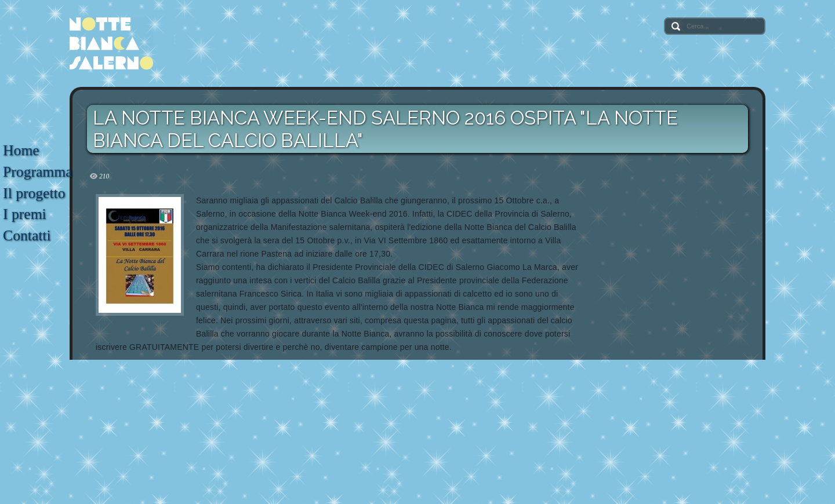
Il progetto (34, 193)
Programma (37, 172)
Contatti (27, 235)
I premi (25, 214)
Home (21, 150)
